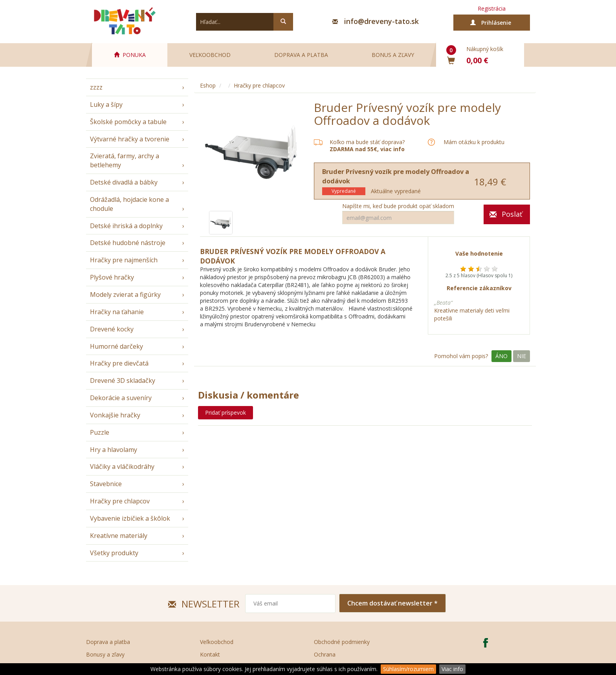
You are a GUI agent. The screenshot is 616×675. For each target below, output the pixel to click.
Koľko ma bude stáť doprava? (367, 142)
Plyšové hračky (112, 277)
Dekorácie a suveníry (121, 398)
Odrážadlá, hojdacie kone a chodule (129, 204)
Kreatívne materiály (119, 536)
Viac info (452, 669)
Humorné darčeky (116, 346)
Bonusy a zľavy (105, 654)
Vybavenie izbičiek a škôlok (130, 518)
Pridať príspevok (225, 412)
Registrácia (492, 8)
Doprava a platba (301, 55)
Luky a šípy (106, 104)
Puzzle (100, 432)
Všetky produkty (114, 553)
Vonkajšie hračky (115, 415)
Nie (522, 356)
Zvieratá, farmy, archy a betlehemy (125, 160)
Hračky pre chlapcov (120, 501)
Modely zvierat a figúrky (125, 295)
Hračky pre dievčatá (119, 363)
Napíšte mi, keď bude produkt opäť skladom (398, 206)
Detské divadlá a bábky (124, 182)
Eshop (208, 85)
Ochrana (325, 654)
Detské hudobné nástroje (128, 243)
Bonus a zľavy (393, 55)
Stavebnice (106, 484)
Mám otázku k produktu (474, 142)
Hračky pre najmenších (124, 260)
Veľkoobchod (210, 55)
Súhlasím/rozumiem (408, 669)
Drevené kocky (112, 329)
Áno (501, 356)
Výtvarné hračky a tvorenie (130, 139)
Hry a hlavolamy (114, 450)
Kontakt (210, 654)
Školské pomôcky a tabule (128, 122)
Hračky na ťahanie (117, 312)
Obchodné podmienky (342, 642)
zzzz (96, 87)
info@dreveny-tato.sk (381, 21)
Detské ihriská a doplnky (126, 226)
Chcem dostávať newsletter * (392, 603)
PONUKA (130, 55)
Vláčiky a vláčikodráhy (122, 466)
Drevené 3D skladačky (123, 380)
